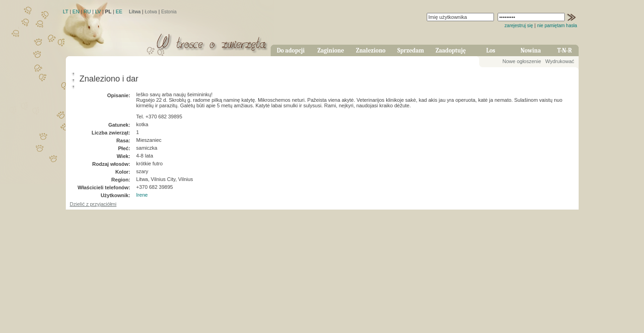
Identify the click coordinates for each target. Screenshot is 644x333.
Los (491, 50)
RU (87, 12)
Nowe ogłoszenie (522, 61)
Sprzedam (411, 50)
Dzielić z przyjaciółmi (93, 204)
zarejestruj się (519, 26)
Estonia (169, 12)
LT (66, 12)
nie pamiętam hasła (557, 26)
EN (76, 12)
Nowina (531, 50)
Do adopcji (291, 50)
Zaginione (331, 50)
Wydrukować (560, 61)
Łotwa (151, 12)
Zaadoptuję (451, 50)
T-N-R (565, 50)
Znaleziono (371, 50)
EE (119, 12)
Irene (142, 195)
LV (98, 12)
